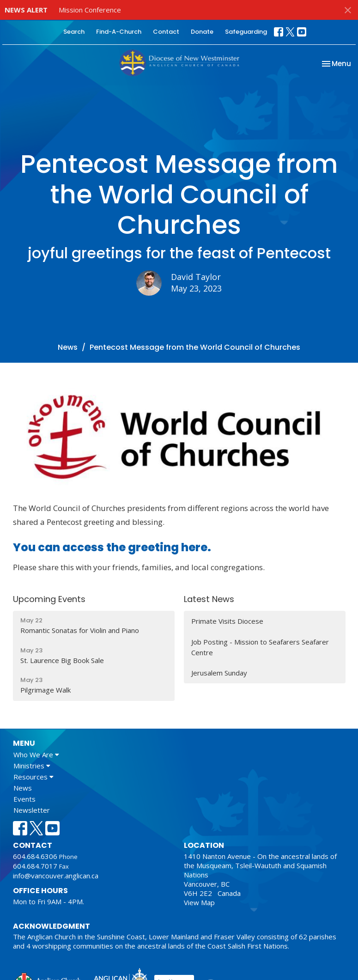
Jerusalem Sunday (219, 673)
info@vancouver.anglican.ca (56, 876)
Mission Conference (90, 10)
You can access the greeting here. (112, 547)
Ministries (32, 766)
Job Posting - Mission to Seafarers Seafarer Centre (260, 647)
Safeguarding (246, 32)
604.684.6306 (35, 856)
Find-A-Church (119, 32)
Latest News (209, 599)
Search (74, 32)
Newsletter (32, 810)
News (68, 347)
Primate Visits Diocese (227, 621)
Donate (202, 32)
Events (24, 799)
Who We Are (36, 755)
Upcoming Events (49, 599)
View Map (199, 902)
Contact (166, 32)
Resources (33, 777)
